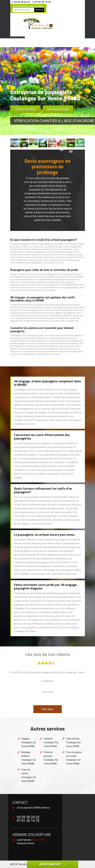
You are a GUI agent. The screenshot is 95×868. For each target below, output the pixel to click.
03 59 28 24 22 (21, 2)
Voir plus (48, 709)
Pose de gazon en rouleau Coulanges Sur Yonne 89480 (74, 758)
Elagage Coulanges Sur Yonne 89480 (29, 742)
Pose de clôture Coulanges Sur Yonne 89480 (29, 775)
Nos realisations (58, 109)
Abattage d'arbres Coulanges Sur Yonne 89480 (29, 758)
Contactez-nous (25, 109)
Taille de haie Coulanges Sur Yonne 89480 (73, 742)
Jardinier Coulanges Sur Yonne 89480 (51, 742)
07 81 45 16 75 (42, 2)
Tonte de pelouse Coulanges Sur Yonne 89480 (51, 758)
